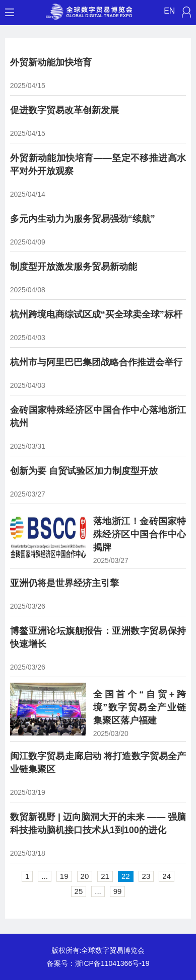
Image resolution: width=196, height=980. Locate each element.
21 (105, 876)
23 (146, 876)
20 (85, 876)
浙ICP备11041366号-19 (112, 963)
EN (169, 11)
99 (118, 891)
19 (64, 876)
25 (79, 891)
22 (126, 876)
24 (167, 876)
